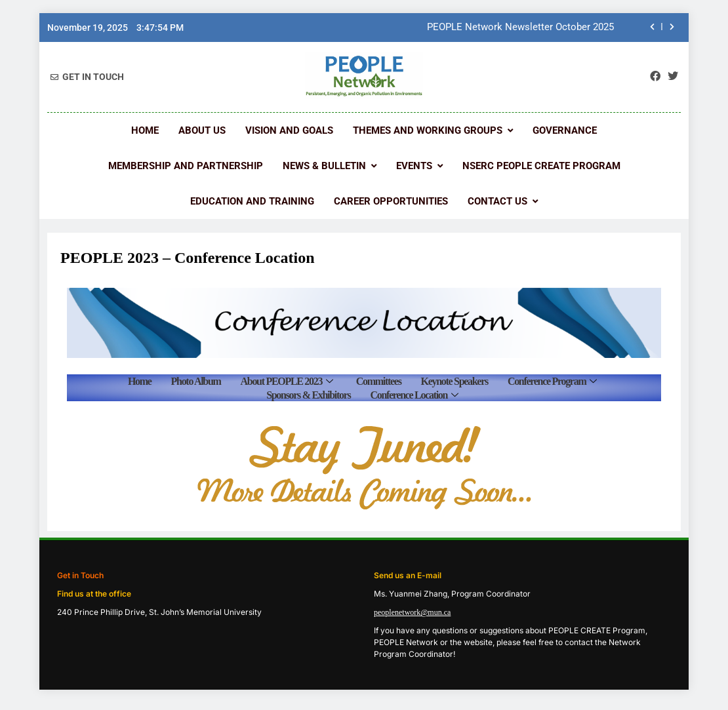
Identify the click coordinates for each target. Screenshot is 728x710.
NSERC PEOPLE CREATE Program (541, 166)
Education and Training (252, 201)
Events (414, 166)
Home (145, 130)
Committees (379, 381)
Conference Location (414, 395)
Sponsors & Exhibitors (308, 395)
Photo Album (196, 381)
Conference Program (552, 381)
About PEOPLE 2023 (287, 381)
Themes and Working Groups (428, 130)
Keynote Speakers (455, 381)
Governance (565, 130)
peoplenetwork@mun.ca (412, 612)
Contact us (497, 201)
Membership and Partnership (186, 166)
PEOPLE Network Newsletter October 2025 (520, 28)
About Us (202, 130)
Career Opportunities (391, 201)
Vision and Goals (289, 130)
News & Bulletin (324, 166)
